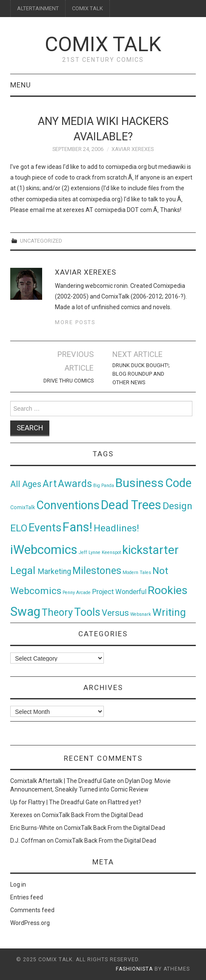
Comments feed (32, 910)
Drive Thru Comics (69, 381)
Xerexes (21, 815)
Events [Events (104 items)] (45, 528)
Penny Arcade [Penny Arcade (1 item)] (77, 593)
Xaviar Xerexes (133, 149)
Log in (18, 884)
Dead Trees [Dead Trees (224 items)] (131, 505)
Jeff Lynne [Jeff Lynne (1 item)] (90, 552)
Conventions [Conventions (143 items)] (68, 505)
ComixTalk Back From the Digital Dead (92, 815)
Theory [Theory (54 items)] (57, 612)
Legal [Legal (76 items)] (24, 570)
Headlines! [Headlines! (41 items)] (116, 528)
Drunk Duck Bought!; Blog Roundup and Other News (141, 374)
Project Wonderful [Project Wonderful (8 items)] (119, 592)
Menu (21, 85)
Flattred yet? (124, 802)
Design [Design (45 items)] (177, 506)
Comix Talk (103, 44)
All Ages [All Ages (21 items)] (26, 484)
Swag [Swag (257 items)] (25, 612)
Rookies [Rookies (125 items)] (167, 590)
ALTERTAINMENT (38, 8)
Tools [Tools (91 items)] (87, 612)
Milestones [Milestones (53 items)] (97, 571)
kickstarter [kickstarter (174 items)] (150, 550)
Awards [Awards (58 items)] (75, 484)
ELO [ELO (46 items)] (19, 528)
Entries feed (27, 897)
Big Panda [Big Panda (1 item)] (104, 486)
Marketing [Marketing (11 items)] (54, 571)
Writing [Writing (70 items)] (169, 612)
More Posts (75, 322)
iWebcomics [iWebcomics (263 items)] (44, 550)
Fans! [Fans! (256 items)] (77, 527)
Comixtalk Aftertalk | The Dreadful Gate (63, 781)
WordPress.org (30, 923)
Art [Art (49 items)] (50, 484)
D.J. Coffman (28, 841)
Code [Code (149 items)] (178, 483)
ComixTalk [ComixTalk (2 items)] (23, 507)
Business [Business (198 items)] (140, 483)
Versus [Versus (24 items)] (115, 613)
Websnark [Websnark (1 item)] (141, 614)
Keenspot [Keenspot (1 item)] (111, 552)
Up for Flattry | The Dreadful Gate (54, 802)
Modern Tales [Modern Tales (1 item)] (137, 573)
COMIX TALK (87, 8)
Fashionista (134, 969)
